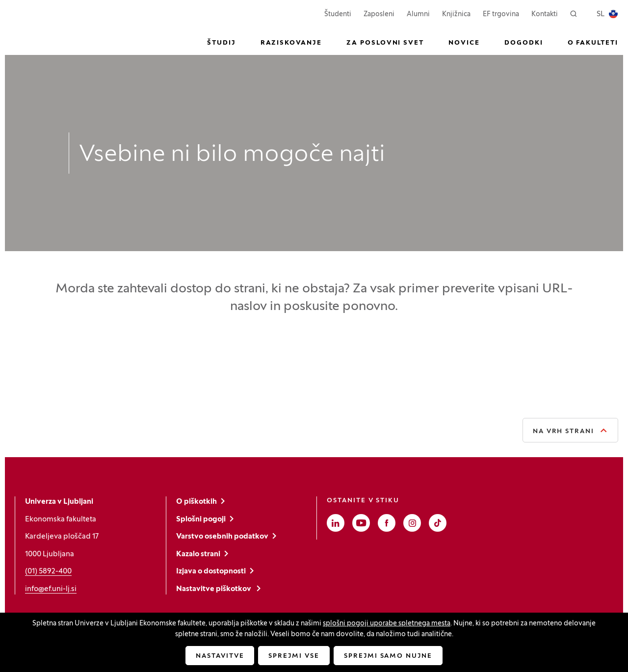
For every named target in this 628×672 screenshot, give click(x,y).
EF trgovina (501, 13)
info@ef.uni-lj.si (51, 589)
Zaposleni (379, 13)
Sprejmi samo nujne (388, 656)
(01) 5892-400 (48, 571)
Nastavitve (220, 656)
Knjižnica (456, 14)
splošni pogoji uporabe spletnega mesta (387, 624)
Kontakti (545, 14)
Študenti (338, 13)
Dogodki (524, 43)
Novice (464, 43)
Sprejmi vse (294, 656)
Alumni (418, 14)
